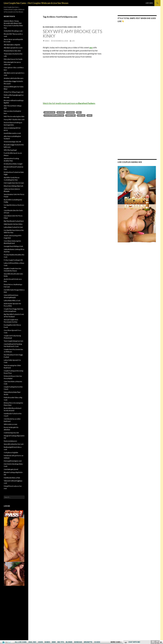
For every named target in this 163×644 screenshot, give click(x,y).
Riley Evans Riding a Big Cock (13, 186)
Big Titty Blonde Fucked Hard (14, 221)
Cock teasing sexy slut (11, 433)
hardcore (71, 115)
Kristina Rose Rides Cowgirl (13, 164)
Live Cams (149, 3)
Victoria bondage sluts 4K (12, 142)
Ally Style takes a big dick (12, 45)
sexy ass (81, 115)
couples (71, 112)
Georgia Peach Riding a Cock (13, 246)
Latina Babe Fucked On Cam (13, 227)
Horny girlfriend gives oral (13, 461)
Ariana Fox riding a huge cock (14, 92)
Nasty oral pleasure (10, 441)
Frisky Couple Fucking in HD (13, 260)
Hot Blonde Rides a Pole (12, 478)
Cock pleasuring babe (11, 452)
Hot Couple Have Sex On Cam (14, 183)
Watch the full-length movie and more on (69, 103)
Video (47, 41)
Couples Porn (61, 27)
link (161, 604)
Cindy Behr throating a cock (13, 31)
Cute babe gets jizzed (11, 469)
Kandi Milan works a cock (12, 133)
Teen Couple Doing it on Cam (13, 341)
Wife (79, 27)
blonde (61, 112)
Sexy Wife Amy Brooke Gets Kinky (72, 34)
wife (90, 115)
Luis (73, 41)
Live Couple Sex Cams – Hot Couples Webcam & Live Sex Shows (36, 3)
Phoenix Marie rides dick (12, 51)
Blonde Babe (48, 27)
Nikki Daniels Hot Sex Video (13, 224)
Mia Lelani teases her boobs (13, 59)
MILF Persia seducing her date (14, 116)
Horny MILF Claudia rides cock (14, 119)
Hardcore (72, 27)
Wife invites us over (11, 424)
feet (79, 112)
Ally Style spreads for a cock (13, 48)
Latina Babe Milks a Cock (12, 300)
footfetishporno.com (54, 115)
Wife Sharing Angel (10, 150)
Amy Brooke (50, 112)
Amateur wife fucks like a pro (14, 78)
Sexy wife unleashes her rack (14, 444)
